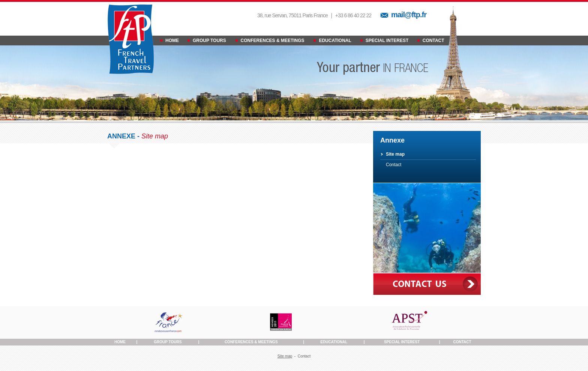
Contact (394, 165)
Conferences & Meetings (251, 342)
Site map (395, 154)
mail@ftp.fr (409, 15)
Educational (334, 342)
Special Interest (402, 342)
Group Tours (168, 342)
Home (120, 342)
